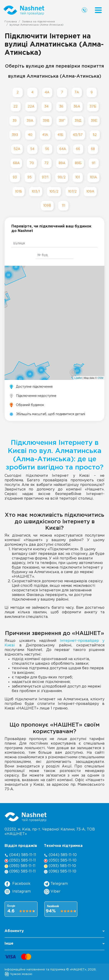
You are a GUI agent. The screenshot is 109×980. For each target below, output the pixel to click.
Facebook (18, 884)
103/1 (36, 191)
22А (31, 107)
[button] (54, 932)
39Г (62, 121)
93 (15, 177)
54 (32, 149)
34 (46, 107)
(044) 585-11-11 (20, 855)
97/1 (45, 177)
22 (15, 107)
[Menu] (98, 10)
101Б (19, 191)
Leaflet (78, 378)
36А (77, 107)
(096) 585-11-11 (20, 872)
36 (61, 107)
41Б (60, 135)
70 (32, 163)
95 (30, 177)
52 (95, 135)
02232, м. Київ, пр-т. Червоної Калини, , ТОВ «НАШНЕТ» (50, 832)
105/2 (54, 191)
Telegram (56, 884)
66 (78, 149)
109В (47, 206)
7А (77, 92)
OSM (100, 378)
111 (63, 206)
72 (46, 163)
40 (30, 135)
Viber (52, 892)
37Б (93, 107)
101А (93, 177)
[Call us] (84, 10)
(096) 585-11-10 (60, 872)
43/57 (78, 135)
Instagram (18, 892)
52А (17, 149)
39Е (94, 121)
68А (16, 163)
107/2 (72, 191)
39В (46, 121)
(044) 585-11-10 (60, 855)
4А (47, 92)
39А (30, 121)
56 (47, 149)
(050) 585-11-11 (20, 861)
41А (45, 135)
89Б (78, 163)
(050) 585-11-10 (60, 861)
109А (90, 191)
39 (15, 121)
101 (78, 177)
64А (63, 149)
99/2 (62, 177)
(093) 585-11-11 (20, 866)
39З (15, 135)
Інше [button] (54, 944)
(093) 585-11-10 (60, 866)
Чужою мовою (18, 974)
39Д (78, 121)
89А (62, 163)
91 (94, 163)
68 (93, 149)
